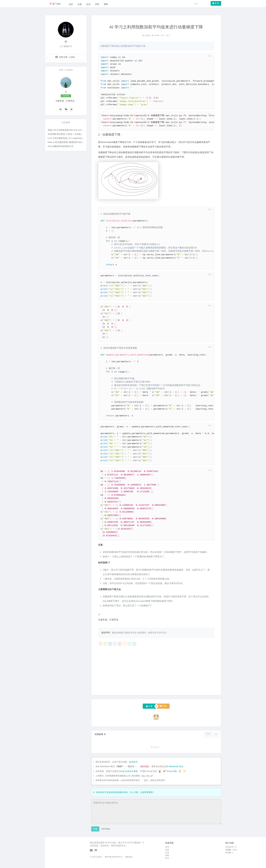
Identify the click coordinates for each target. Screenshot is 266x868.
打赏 (163, 706)
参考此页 (133, 762)
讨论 (167, 847)
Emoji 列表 (172, 771)
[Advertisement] (156, 672)
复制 (210, 56)
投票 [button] (216, 734)
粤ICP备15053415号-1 (114, 857)
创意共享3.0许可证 (157, 633)
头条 (80, 4)
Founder (66, 96)
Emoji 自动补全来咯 (128, 771)
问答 (97, 4)
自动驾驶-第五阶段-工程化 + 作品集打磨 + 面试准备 (72, 134)
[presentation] (110, 556)
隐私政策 (129, 857)
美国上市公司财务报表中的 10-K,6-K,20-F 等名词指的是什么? (77, 130)
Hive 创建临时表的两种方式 (61, 146)
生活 (88, 4)
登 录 (216, 3)
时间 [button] (208, 734)
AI (66, 42)
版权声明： (107, 633)
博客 (106, 4)
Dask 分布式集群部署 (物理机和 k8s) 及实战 (68, 142)
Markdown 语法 (176, 766)
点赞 (149, 706)
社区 (71, 4)
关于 (167, 858)
